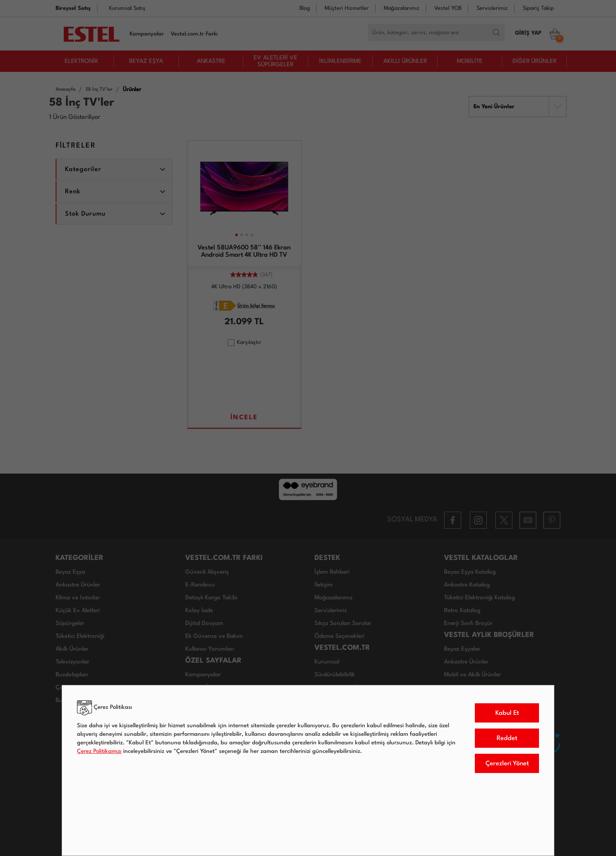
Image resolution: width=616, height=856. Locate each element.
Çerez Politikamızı (99, 751)
